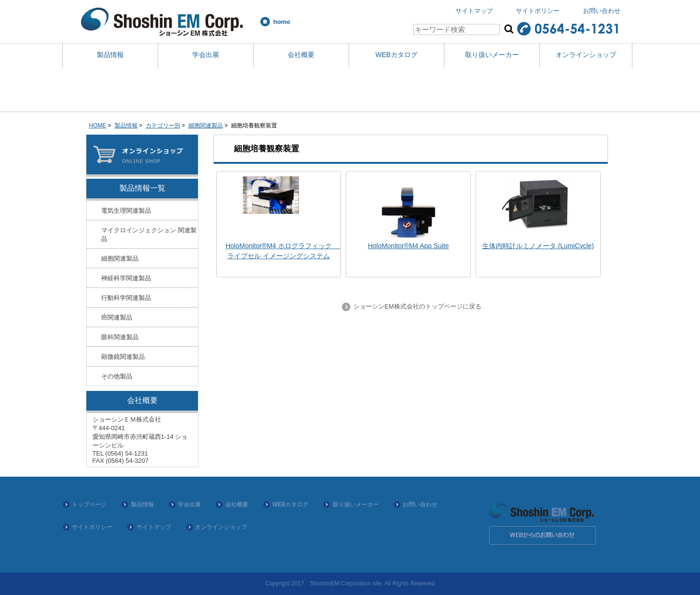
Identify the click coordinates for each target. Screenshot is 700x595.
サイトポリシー (538, 11)
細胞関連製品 (206, 126)
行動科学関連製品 (126, 298)
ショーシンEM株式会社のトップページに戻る (416, 306)
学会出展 (206, 55)
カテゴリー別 (163, 126)
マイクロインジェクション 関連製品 (149, 235)
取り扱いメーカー (492, 55)
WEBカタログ (397, 55)
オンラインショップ (586, 55)
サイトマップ (474, 11)
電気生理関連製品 (126, 211)
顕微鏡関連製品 (123, 357)
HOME (98, 126)
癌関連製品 (117, 317)
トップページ (89, 504)
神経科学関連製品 (126, 278)
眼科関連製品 (120, 337)
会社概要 (301, 55)
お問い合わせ (602, 11)
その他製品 (117, 376)
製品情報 (110, 55)
